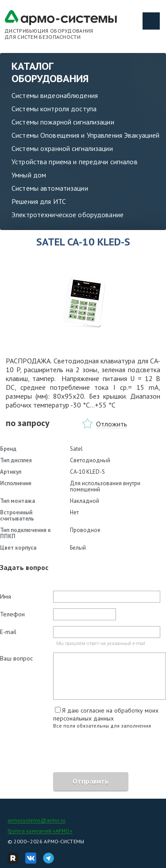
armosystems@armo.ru (37, 820)
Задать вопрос (24, 567)
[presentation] (67, 752)
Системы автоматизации (50, 188)
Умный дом (29, 175)
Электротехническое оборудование (68, 215)
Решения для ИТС (39, 201)
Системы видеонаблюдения (55, 95)
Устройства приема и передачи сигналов (75, 162)
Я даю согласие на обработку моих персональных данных (106, 714)
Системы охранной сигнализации (62, 148)
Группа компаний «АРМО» (40, 831)
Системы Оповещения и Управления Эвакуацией (85, 135)
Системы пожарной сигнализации (63, 122)
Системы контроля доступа (54, 109)
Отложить (112, 424)
